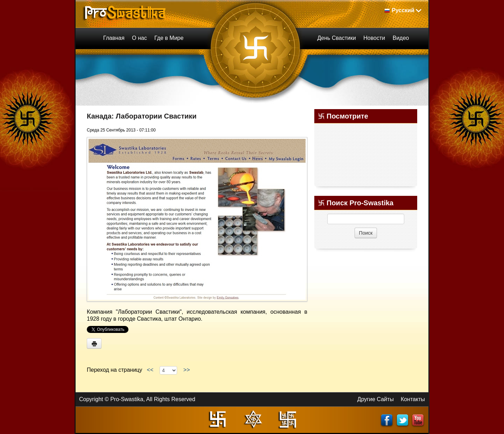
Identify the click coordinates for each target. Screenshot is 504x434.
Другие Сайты (376, 399)
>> (187, 370)
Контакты (413, 399)
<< (150, 370)
